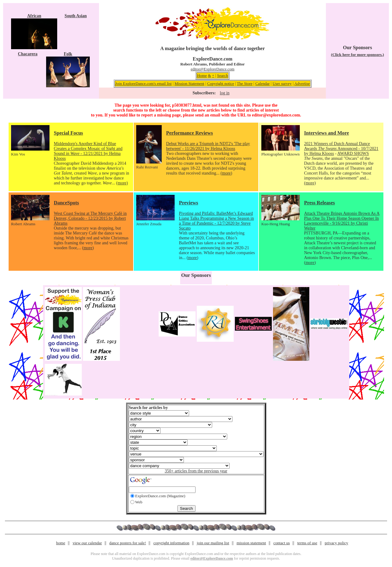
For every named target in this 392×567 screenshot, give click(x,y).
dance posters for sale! (128, 543)
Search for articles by (148, 408)
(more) (122, 183)
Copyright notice (221, 83)
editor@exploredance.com (276, 115)
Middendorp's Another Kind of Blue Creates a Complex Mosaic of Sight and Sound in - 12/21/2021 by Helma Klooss (88, 151)
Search (222, 75)
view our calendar (87, 543)
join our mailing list (213, 543)
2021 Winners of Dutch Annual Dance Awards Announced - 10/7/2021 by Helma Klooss (341, 149)
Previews (188, 203)
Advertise (302, 83)
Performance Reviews (189, 133)
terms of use (307, 543)
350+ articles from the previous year (196, 471)
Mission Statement (189, 83)
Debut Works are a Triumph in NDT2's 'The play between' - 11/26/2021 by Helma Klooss (208, 146)
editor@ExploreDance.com (212, 69)
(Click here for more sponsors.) (358, 55)
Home (202, 75)
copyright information (171, 543)
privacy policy (336, 543)
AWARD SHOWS (353, 154)
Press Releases (319, 203)
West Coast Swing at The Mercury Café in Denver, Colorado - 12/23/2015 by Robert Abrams (90, 218)
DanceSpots (66, 203)
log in (225, 93)
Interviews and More (327, 133)
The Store (245, 83)
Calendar (262, 83)
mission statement (251, 543)
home (61, 543)
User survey (282, 83)
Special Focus (68, 133)
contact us (282, 543)
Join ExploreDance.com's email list (144, 83)
